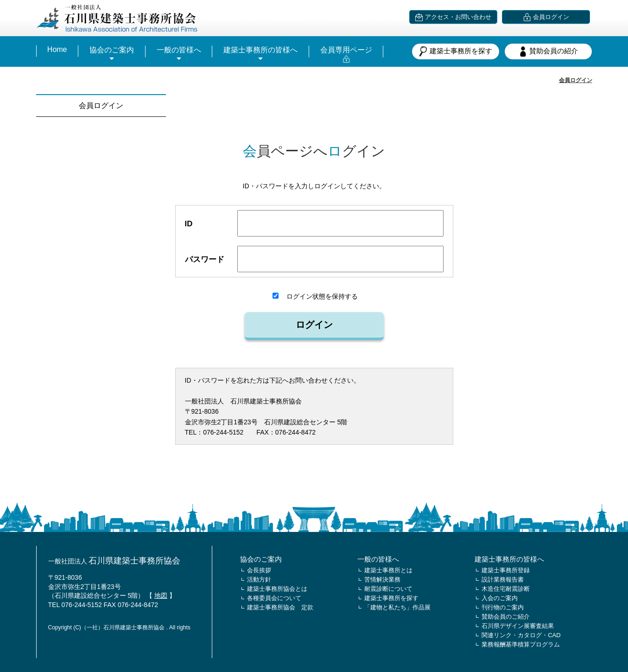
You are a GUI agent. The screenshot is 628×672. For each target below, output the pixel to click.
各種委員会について (274, 598)
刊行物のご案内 (503, 607)
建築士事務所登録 (506, 570)
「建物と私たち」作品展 (397, 607)
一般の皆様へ (179, 50)
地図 (161, 595)
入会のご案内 (500, 598)
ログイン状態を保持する (315, 296)
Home (57, 49)
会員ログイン (576, 80)
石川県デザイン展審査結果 (518, 626)
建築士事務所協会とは (277, 589)
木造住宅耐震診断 (506, 589)
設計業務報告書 (503, 579)
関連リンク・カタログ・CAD (521, 635)
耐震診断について (388, 589)
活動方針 (259, 579)
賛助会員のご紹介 (506, 617)
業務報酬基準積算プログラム (521, 644)
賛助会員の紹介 (548, 51)
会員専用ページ (346, 50)
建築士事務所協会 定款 (280, 607)
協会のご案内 (112, 50)
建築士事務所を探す (456, 51)
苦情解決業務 (382, 579)
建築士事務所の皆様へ (260, 50)
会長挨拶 (259, 570)
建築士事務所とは (388, 570)
